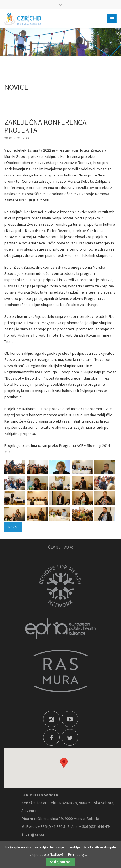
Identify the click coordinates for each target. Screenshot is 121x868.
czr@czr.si (35, 834)
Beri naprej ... (78, 855)
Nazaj (13, 527)
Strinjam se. (61, 862)
